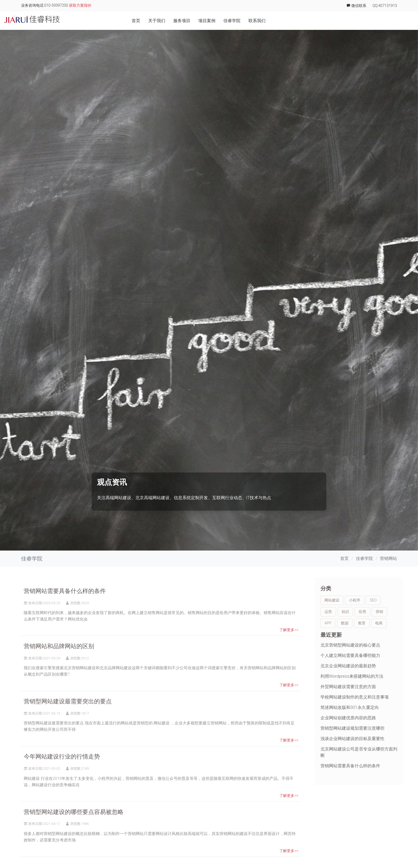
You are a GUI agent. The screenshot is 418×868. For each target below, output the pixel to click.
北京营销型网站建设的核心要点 (368, 645)
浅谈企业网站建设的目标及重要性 (370, 739)
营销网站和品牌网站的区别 (59, 664)
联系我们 (388, 21)
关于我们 (288, 21)
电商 (397, 623)
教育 (380, 623)
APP (346, 623)
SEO (391, 600)
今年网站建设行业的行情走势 (62, 775)
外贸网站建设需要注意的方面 (366, 687)
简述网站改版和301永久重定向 (367, 707)
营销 (397, 612)
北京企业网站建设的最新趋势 (366, 666)
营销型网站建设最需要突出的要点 (68, 719)
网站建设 (350, 600)
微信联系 (356, 6)
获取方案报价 (80, 5)
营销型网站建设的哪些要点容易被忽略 (74, 830)
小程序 (372, 600)
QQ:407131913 (385, 6)
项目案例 (338, 21)
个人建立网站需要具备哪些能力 (368, 655)
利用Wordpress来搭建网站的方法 (370, 676)
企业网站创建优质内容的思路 (366, 718)
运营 (346, 612)
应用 (380, 612)
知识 (363, 612)
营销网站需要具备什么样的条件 (65, 609)
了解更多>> (289, 648)
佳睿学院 (363, 21)
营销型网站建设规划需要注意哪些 (370, 728)
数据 (363, 623)
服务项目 (313, 21)
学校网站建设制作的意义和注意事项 (372, 697)
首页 (267, 21)
